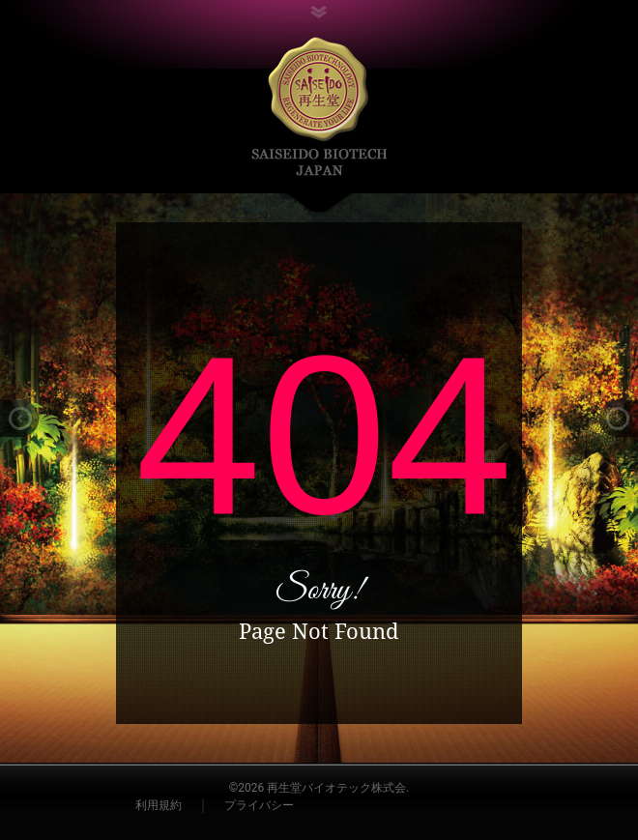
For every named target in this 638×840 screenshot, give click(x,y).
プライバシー (259, 805)
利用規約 (159, 805)
